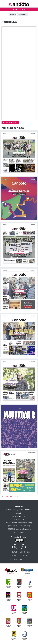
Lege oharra (25, 552)
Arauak (25, 556)
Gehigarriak (23, 14)
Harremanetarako (16, 560)
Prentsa (19, 9)
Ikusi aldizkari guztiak (11, 496)
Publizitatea (15, 556)
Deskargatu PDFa (10, 122)
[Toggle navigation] (3, 4)
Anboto (13, 14)
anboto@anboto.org (24, 523)
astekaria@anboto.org (24, 529)
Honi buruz (13, 552)
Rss (28, 560)
